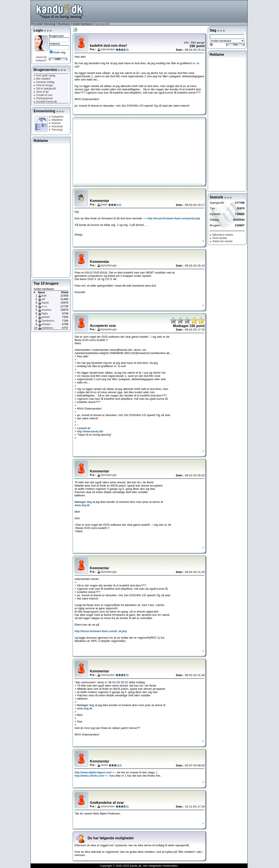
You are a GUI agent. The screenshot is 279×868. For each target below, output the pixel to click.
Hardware (64, 24)
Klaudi (45, 303)
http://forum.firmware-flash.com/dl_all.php (101, 631)
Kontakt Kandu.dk (45, 102)
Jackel (104, 765)
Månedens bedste (221, 235)
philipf (104, 205)
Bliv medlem (42, 79)
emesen (46, 324)
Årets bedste (218, 238)
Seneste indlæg (44, 82)
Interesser (56, 126)
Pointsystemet (43, 98)
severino (46, 310)
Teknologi (49, 24)
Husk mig (59, 52)
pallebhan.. (48, 328)
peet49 (45, 317)
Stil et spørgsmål (45, 89)
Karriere (55, 123)
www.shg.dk (82, 505)
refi (43, 299)
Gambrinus (48, 321)
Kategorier (56, 117)
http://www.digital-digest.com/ (93, 772)
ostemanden (108, 49)
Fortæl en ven (43, 95)
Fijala (45, 314)
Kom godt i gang (44, 76)
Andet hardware (82, 24)
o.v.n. (44, 306)
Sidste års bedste (221, 241)
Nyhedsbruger (109, 265)
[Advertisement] (168, 11)
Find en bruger (43, 85)
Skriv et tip (41, 92)
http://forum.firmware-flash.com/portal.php (174, 218)
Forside (37, 24)
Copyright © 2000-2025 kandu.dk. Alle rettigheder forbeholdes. (139, 866)
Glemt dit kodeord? (41, 59)
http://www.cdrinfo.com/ (89, 776)
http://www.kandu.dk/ (90, 431)
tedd (44, 296)
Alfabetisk (56, 120)
